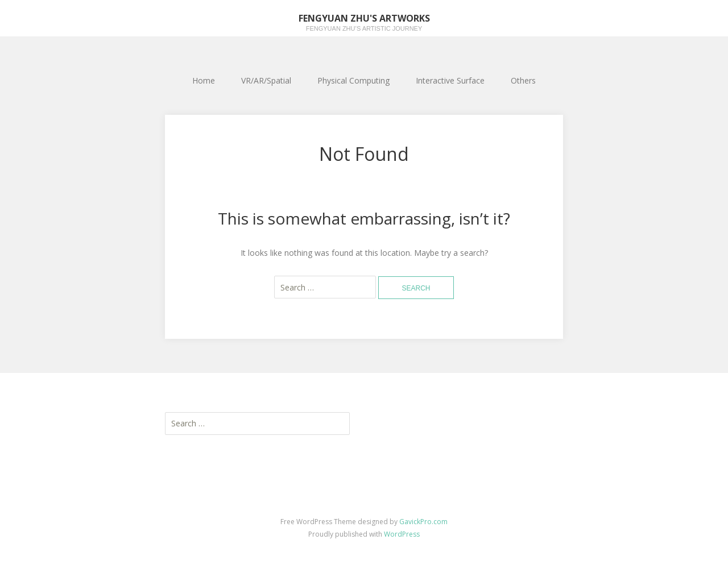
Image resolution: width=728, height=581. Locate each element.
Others (523, 80)
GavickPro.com (423, 522)
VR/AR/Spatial (266, 80)
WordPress (402, 534)
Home (204, 80)
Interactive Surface (450, 80)
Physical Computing (353, 80)
